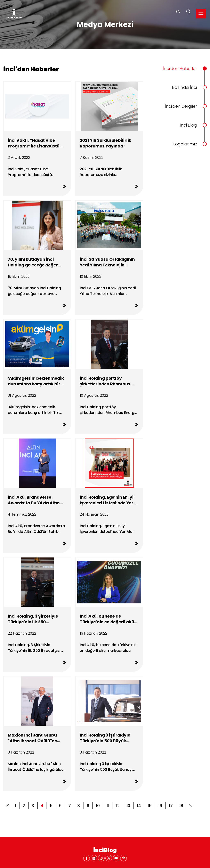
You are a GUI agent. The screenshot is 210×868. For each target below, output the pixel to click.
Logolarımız (185, 144)
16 (160, 806)
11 (108, 806)
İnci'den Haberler (180, 69)
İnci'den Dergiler (181, 106)
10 (98, 806)
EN (178, 11)
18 (181, 806)
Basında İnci (184, 87)
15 (150, 806)
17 (171, 806)
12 (118, 806)
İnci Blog (188, 125)
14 (139, 806)
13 (128, 806)
